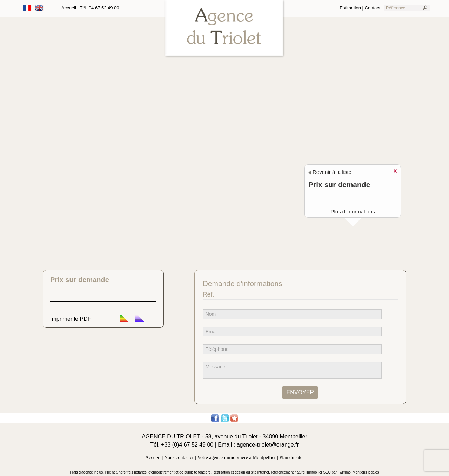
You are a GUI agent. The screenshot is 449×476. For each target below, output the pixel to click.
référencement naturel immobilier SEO (301, 472)
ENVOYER (300, 392)
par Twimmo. (342, 472)
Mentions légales (366, 472)
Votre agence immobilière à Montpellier (237, 458)
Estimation (350, 8)
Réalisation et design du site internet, (242, 472)
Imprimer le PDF (71, 319)
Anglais (40, 8)
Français (27, 8)
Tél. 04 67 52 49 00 (100, 8)
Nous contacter (179, 458)
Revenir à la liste (330, 172)
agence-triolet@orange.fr (268, 445)
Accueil (69, 8)
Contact (373, 8)
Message (292, 370)
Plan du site (291, 458)
